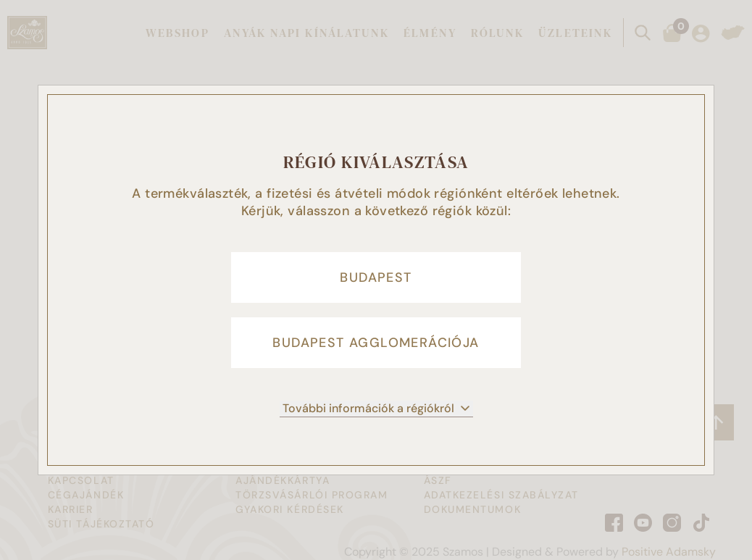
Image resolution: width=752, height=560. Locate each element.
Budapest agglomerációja (376, 343)
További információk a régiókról (376, 408)
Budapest (376, 277)
